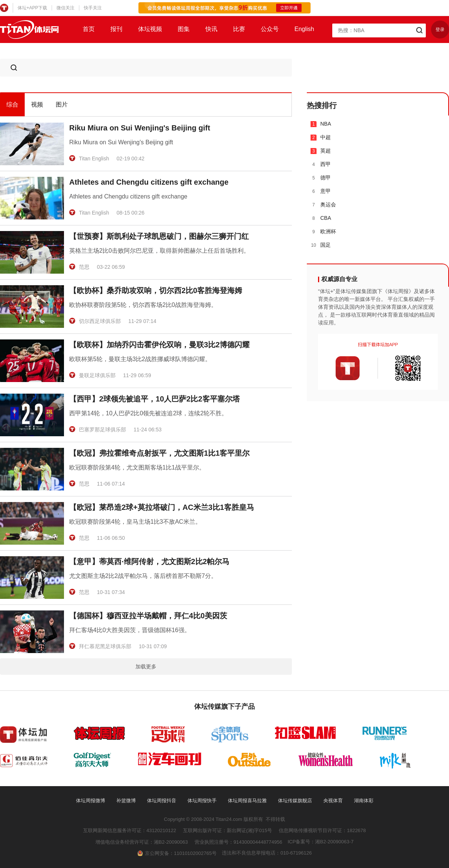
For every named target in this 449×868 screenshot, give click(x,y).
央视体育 (333, 801)
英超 (321, 151)
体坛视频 (150, 29)
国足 (321, 245)
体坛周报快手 (202, 801)
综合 (12, 104)
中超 (321, 137)
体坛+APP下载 (32, 8)
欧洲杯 (323, 232)
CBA (321, 218)
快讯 (211, 29)
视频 (37, 104)
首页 (89, 29)
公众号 (270, 29)
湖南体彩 (364, 801)
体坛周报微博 (91, 801)
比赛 (239, 29)
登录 (440, 30)
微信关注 (65, 8)
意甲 (321, 191)
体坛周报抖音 (162, 801)
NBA (321, 124)
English (304, 29)
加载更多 (146, 667)
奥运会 (323, 205)
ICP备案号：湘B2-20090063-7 (321, 842)
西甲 (321, 164)
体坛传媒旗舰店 (295, 801)
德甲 (321, 178)
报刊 (116, 29)
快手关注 (93, 8)
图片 (62, 104)
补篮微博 (126, 801)
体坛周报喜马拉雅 (247, 801)
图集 (184, 29)
